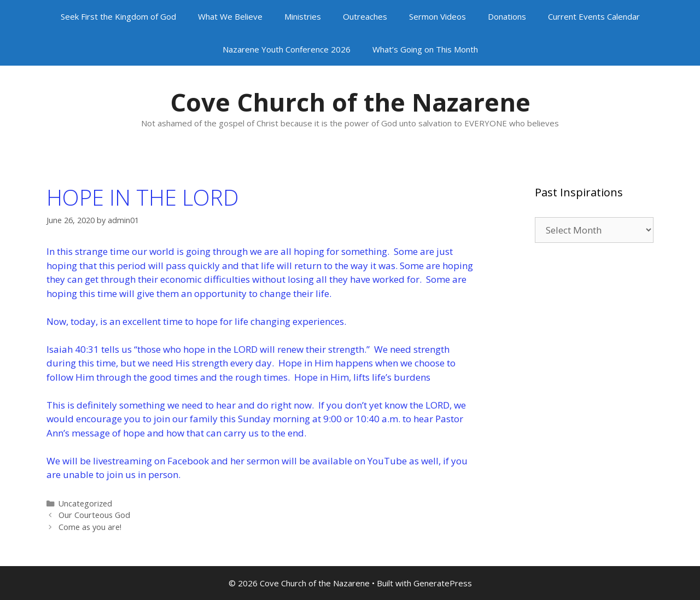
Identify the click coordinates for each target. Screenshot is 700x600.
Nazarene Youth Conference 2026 (287, 49)
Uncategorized (85, 503)
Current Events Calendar (594, 16)
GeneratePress (443, 583)
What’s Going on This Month (425, 49)
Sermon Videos (437, 16)
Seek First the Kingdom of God (118, 16)
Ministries (303, 16)
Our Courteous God (94, 515)
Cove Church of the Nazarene (350, 102)
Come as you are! (90, 527)
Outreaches (365, 16)
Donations (507, 16)
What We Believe (230, 16)
